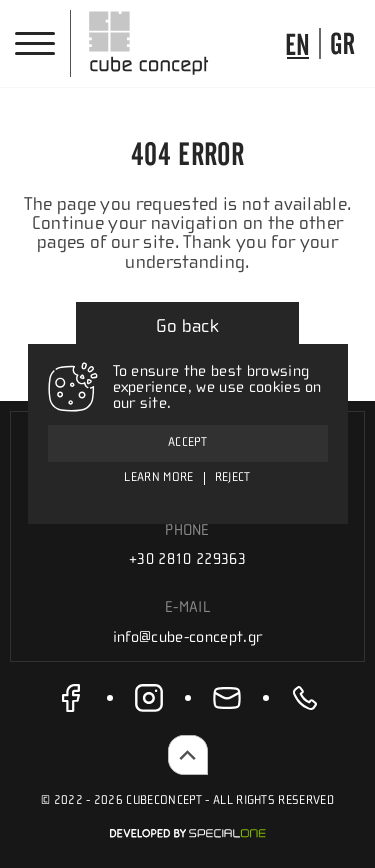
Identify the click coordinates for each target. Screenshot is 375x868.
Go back (187, 326)
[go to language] (297, 43)
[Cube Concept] (149, 43)
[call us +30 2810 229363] (305, 698)
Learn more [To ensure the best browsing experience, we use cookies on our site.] (158, 478)
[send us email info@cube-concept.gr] (227, 698)
